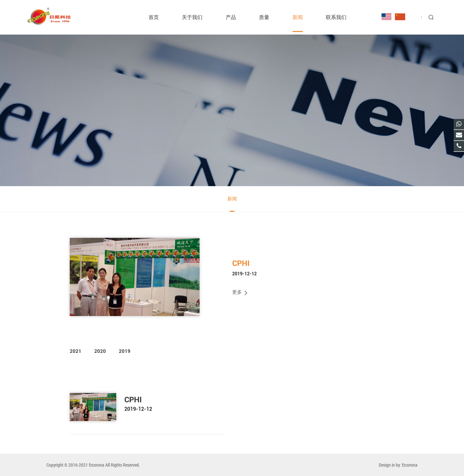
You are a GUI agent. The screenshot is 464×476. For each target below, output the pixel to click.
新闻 (298, 17)
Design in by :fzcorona (398, 465)
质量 (264, 17)
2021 (76, 351)
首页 (154, 17)
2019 (125, 351)
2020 (100, 351)
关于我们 (192, 17)
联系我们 (336, 17)
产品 (231, 17)
